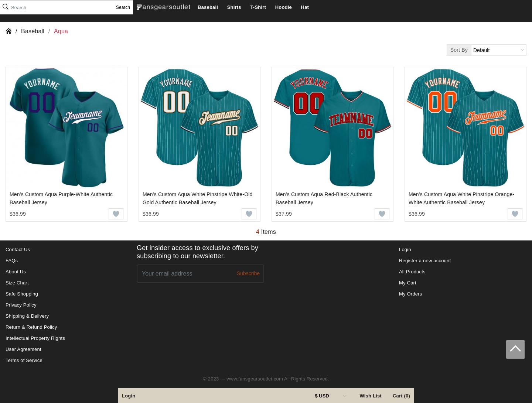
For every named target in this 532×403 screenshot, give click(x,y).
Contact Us (18, 250)
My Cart (408, 283)
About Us (16, 272)
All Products (412, 272)
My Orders (410, 294)
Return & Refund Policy (31, 327)
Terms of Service (24, 360)
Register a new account (425, 261)
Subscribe (248, 273)
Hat (305, 7)
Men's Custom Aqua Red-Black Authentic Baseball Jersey (324, 198)
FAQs (12, 261)
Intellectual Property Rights (35, 338)
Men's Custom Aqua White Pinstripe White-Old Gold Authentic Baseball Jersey (198, 198)
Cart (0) (401, 396)
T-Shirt (258, 7)
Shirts (234, 7)
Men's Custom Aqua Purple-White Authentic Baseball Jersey (61, 198)
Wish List (370, 396)
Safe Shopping (22, 294)
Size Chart (17, 283)
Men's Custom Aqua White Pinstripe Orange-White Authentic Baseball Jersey (461, 198)
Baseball (208, 7)
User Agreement (23, 349)
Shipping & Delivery (27, 316)
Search (123, 7)
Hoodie (284, 7)
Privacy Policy (21, 305)
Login (129, 396)
